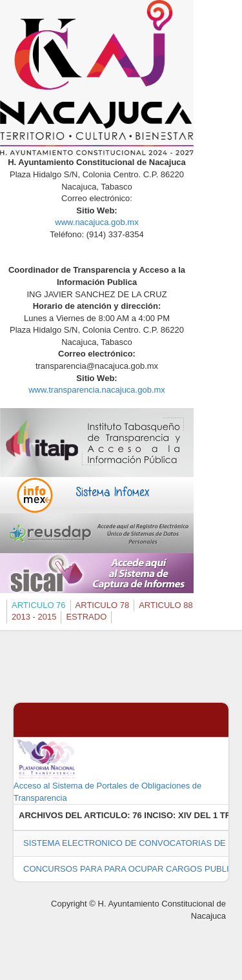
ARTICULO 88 (166, 605)
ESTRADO (86, 617)
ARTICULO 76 (39, 605)
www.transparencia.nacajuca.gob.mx (97, 390)
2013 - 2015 (34, 617)
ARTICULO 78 (103, 605)
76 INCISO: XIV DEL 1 (175, 815)
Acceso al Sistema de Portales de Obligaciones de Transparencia (107, 770)
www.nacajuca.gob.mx (96, 222)
